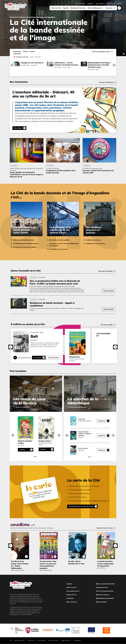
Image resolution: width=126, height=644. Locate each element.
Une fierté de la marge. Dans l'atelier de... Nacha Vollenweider (20, 565)
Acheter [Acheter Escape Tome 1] (43, 449)
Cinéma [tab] (25, 51)
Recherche (119, 8)
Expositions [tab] (17, 51)
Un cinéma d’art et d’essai (58, 249)
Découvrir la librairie (22, 407)
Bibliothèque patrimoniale (105, 598)
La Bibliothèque (65, 641)
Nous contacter (72, 602)
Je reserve (37, 358)
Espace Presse (72, 595)
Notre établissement (95, 8)
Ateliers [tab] (32, 51)
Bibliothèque (100, 4)
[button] (12, 65)
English (119, 4)
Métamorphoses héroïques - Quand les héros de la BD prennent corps (100, 65)
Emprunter (102, 421)
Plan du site (31, 641)
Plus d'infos (18, 128)
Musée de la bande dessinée (105, 584)
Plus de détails (108, 291)
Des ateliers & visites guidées (59, 240)
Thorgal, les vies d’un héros (32, 63)
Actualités (70, 598)
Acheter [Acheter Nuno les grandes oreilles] (23, 450)
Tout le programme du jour (101, 52)
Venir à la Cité (56, 8)
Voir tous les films (107, 325)
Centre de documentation (105, 591)
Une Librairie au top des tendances (25, 247)
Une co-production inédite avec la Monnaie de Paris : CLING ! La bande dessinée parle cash (55, 282)
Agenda (66, 8)
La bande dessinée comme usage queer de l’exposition (106, 564)
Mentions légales (19, 641)
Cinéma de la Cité (102, 587)
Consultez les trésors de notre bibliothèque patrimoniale (64, 245)
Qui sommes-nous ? (73, 591)
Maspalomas (75, 357)
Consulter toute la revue (104, 528)
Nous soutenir (80, 4)
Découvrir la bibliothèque (78, 407)
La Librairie (77, 641)
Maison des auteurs (103, 595)
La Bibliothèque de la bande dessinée (26, 244)
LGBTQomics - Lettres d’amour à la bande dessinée (66, 64)
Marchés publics (101, 602)
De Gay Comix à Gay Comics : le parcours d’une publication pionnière (48, 565)
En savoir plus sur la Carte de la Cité (81, 506)
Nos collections (53, 641)
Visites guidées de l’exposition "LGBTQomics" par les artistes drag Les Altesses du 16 (26, 174)
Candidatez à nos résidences (96, 244)
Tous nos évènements (106, 82)
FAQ (11, 641)
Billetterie (110, 4)
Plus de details (53, 358)
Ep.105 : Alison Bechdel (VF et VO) (76, 562)
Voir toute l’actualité (106, 271)
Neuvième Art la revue (78, 8)
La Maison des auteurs (94, 240)
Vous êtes (109, 8)
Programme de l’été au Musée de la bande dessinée (61, 172)
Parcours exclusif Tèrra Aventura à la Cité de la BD (98, 172)
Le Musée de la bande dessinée (23, 240)
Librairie (90, 4)
